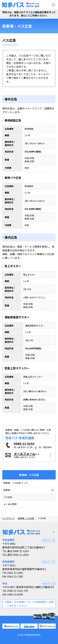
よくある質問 (10, 504)
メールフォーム (25, 454)
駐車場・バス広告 (26, 518)
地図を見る (49, 540)
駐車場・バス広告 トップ (16, 483)
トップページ (8, 518)
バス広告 (8, 497)
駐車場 (7, 490)
